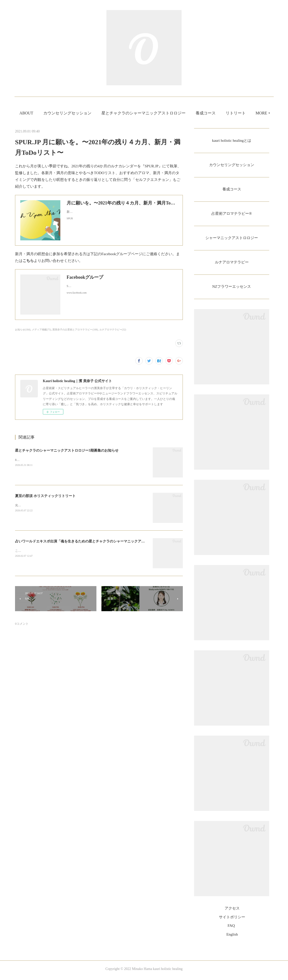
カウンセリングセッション (82, 113)
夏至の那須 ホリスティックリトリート (45, 496)
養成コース (220, 113)
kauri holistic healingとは (232, 141)
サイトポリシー (232, 920)
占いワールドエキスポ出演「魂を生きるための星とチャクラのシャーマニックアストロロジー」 (90, 541)
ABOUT (41, 113)
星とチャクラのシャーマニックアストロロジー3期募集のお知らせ (67, 450)
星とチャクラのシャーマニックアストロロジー (158, 113)
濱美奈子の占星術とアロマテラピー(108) (75, 330)
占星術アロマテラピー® (232, 215)
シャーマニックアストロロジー (232, 240)
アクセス (232, 912)
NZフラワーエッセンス (232, 289)
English (232, 937)
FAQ (231, 929)
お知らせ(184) (23, 330)
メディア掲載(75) (41, 330)
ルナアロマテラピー (232, 265)
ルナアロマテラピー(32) (113, 330)
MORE (246, 113)
